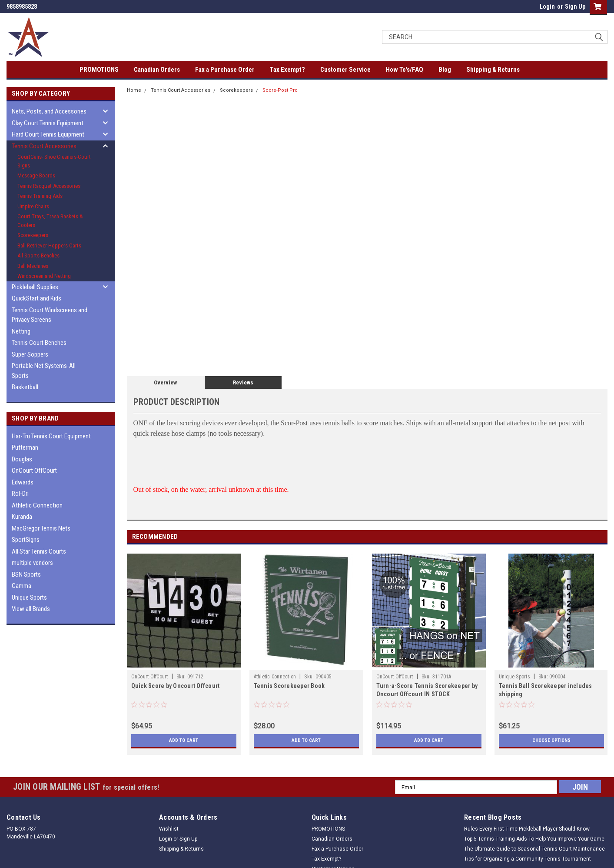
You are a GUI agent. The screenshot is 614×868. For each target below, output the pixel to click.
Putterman (25, 447)
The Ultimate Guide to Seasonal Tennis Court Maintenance (534, 849)
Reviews (243, 382)
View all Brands (31, 609)
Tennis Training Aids (40, 196)
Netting (21, 331)
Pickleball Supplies (35, 287)
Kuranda (22, 517)
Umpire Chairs (33, 206)
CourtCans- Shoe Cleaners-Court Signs (54, 161)
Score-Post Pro (280, 90)
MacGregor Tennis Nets (41, 528)
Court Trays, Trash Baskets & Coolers (50, 221)
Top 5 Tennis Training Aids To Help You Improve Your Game (534, 839)
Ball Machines (33, 266)
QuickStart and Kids (37, 298)
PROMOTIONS (99, 70)
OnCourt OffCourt (34, 471)
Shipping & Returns (493, 70)
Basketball (25, 387)
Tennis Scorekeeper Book (289, 686)
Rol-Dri (20, 494)
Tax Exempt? (287, 70)
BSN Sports (26, 574)
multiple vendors (32, 563)
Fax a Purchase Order (225, 70)
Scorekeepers (33, 235)
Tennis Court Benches (39, 343)
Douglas (22, 459)
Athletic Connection (37, 505)
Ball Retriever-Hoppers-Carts (49, 245)
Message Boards (36, 175)
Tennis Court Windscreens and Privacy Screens (50, 315)
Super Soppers (30, 354)
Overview (165, 382)
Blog (445, 70)
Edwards (23, 482)
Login (547, 7)
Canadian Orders (157, 70)
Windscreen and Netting (44, 276)
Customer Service (345, 70)
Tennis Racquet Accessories (49, 186)
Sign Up (575, 7)
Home (134, 90)
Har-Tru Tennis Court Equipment (51, 436)
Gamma (22, 586)
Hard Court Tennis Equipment (48, 134)
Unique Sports (29, 598)
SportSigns (26, 540)
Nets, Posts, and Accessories (49, 111)
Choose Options (551, 741)
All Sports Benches (38, 255)
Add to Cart (184, 741)
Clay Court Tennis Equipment (48, 123)
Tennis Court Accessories (44, 146)
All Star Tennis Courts (39, 551)
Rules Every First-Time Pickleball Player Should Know (527, 829)
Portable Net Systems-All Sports (44, 371)
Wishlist (169, 829)
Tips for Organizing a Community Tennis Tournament (528, 859)
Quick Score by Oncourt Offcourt (176, 686)
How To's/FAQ (405, 70)
